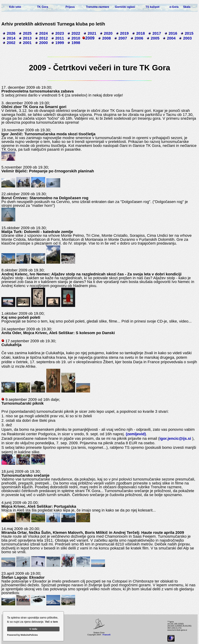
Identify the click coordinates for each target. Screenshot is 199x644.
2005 (155, 38)
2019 (124, 33)
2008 (107, 38)
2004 (171, 38)
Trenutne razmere (98, 7)
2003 (187, 38)
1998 (76, 43)
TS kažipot (153, 7)
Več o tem (51, 622)
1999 (60, 43)
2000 (44, 43)
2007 (123, 38)
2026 (11, 33)
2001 (27, 43)
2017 (157, 33)
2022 (76, 33)
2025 (27, 33)
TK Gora (43, 7)
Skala (187, 7)
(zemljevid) (136, 434)
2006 (139, 38)
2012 (44, 38)
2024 (44, 33)
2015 (189, 33)
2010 (76, 38)
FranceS (106, 635)
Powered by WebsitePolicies (22, 635)
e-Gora (174, 7)
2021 (92, 33)
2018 (141, 33)
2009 (90, 38)
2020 (108, 33)
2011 (60, 38)
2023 (60, 33)
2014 (11, 38)
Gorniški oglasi (125, 7)
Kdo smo (15, 7)
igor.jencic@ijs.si (175, 438)
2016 (173, 33)
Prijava (70, 7)
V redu (33, 629)
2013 (27, 38)
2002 (11, 43)
